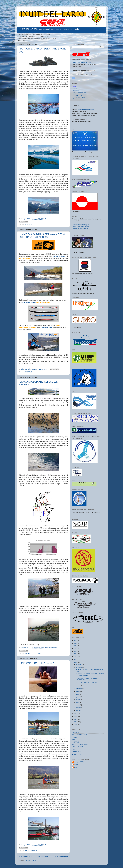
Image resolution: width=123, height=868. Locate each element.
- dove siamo (76, 90)
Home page (43, 856)
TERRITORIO (37, 653)
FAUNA (74, 737)
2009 (76, 719)
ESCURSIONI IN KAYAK (80, 735)
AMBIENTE (28, 653)
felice (76, 767)
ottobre (78, 686)
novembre (79, 667)
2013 (76, 659)
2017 (76, 649)
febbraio (79, 708)
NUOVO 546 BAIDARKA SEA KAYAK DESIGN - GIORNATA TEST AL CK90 (43, 236)
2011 (76, 714)
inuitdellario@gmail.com (86, 109)
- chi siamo (75, 88)
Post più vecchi (61, 856)
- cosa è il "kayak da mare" (80, 92)
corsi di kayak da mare (79, 96)
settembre (79, 689)
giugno (78, 697)
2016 (76, 651)
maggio (78, 700)
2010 (76, 716)
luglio (78, 694)
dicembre (79, 664)
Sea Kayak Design (59, 256)
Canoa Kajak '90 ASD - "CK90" (82, 62)
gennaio (79, 710)
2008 (76, 722)
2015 (76, 654)
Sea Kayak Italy (46, 327)
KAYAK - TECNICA (31, 850)
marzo (78, 705)
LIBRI (74, 749)
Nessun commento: (51, 219)
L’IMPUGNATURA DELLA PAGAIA (36, 663)
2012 (76, 662)
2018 (76, 646)
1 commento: (43, 369)
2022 (76, 640)
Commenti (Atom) (30, 861)
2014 (76, 657)
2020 (76, 643)
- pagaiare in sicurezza (78, 94)
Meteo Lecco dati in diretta (81, 227)
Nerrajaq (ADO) (79, 762)
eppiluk (76, 765)
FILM (74, 740)
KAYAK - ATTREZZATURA (80, 744)
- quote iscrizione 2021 (78, 98)
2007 (76, 725)
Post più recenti (25, 856)
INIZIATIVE (28, 372)
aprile (78, 702)
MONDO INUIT (30, 224)
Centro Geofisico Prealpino (81, 225)
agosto (78, 691)
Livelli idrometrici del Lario (81, 229)
